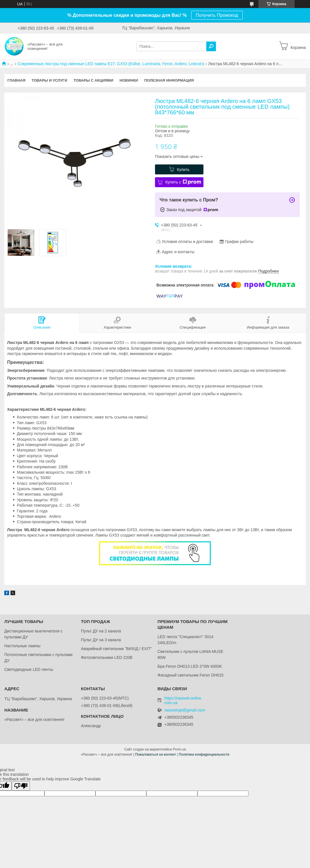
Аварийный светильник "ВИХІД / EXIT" (116, 649)
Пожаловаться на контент (155, 754)
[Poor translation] (21, 786)
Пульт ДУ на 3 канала (101, 640)
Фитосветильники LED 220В (107, 657)
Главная (16, 80)
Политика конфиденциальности (204, 754)
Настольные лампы (22, 646)
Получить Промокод (217, 15)
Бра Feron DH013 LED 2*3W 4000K (190, 666)
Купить (183, 170)
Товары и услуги (49, 80)
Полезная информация (169, 80)
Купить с (183, 182)
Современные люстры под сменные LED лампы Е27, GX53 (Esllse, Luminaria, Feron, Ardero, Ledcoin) (111, 64)
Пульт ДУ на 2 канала (101, 631)
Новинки (129, 80)
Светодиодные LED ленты (29, 669)
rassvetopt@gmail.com (185, 710)
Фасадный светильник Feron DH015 (191, 675)
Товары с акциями (93, 80)
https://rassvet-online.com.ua (183, 700)
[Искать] (211, 46)
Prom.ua (179, 749)
